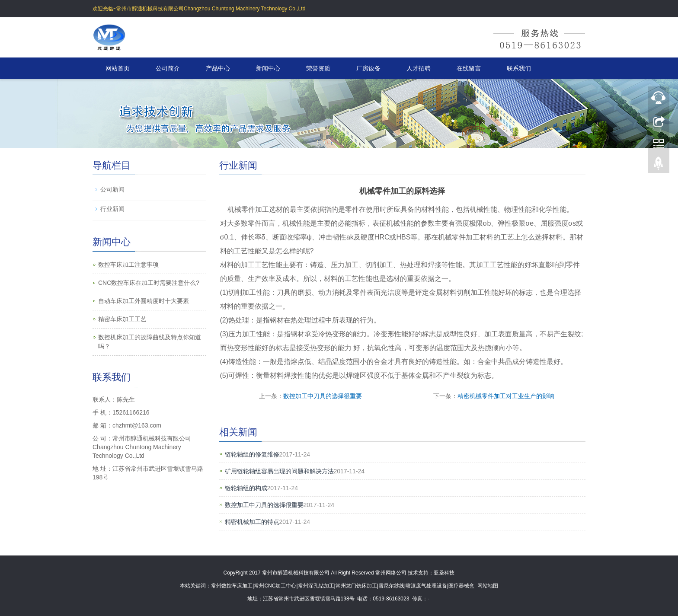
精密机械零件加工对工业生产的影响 (506, 396)
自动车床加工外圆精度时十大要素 (144, 301)
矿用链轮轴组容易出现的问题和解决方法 (279, 471)
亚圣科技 (444, 573)
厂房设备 (368, 68)
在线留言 (469, 68)
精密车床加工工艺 (122, 319)
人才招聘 (419, 68)
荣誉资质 (318, 68)
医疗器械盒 (461, 586)
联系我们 (519, 68)
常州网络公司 (391, 573)
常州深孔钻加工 (316, 586)
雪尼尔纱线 (391, 586)
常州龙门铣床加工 (356, 586)
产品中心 (218, 68)
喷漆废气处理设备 (426, 586)
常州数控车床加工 (232, 586)
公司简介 (168, 68)
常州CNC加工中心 (275, 586)
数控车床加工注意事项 (128, 265)
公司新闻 (112, 189)
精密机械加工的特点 (252, 522)
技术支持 (418, 573)
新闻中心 (268, 68)
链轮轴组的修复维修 (252, 454)
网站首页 (118, 68)
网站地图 (488, 586)
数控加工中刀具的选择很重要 (323, 396)
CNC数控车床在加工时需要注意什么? (149, 283)
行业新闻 (112, 209)
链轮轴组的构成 (246, 488)
